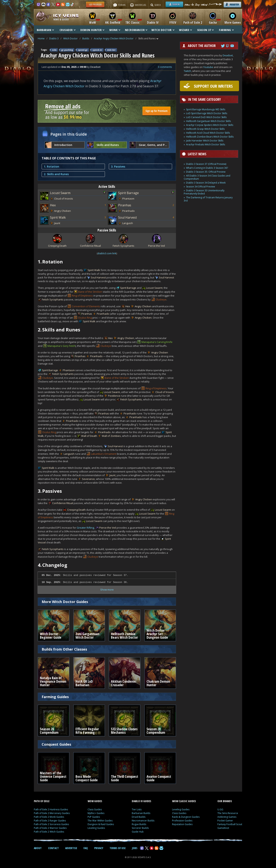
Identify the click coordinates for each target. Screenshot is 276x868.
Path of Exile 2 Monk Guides (49, 817)
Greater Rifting (85, 528)
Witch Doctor (70, 38)
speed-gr (83, 50)
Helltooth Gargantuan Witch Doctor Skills (208, 121)
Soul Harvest (127, 217)
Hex (53, 205)
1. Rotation (51, 166)
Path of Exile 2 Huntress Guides (51, 809)
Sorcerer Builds (140, 828)
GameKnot (223, 828)
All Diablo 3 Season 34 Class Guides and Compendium (207, 177)
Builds (86, 38)
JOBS (135, 848)
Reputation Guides (182, 824)
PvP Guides (94, 817)
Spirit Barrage (128, 193)
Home (41, 38)
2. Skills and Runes (56, 174)
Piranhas (125, 205)
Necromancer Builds (143, 821)
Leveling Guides (96, 828)
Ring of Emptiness (82, 296)
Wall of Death (89, 436)
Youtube (208, 67)
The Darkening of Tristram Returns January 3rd (208, 199)
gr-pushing (67, 50)
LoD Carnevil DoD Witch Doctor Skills (206, 117)
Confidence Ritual (63, 503)
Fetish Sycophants (53, 299)
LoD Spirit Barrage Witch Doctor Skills (207, 113)
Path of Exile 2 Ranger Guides (50, 821)
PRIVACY (99, 848)
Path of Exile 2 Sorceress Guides (51, 824)
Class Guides (95, 809)
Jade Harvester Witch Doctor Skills (205, 141)
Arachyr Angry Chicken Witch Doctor (114, 38)
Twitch (187, 71)
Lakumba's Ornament (104, 454)
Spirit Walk (58, 217)
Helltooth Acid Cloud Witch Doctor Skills (208, 133)
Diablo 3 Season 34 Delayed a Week (206, 183)
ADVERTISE (71, 848)
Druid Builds (139, 817)
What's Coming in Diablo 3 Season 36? (207, 168)
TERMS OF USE (118, 848)
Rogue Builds (139, 824)
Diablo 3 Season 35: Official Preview (206, 172)
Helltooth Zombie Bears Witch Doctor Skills (210, 137)
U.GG (220, 809)
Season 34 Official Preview (200, 187)
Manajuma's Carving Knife (157, 342)
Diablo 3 (54, 38)
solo (54, 50)
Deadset (228, 55)
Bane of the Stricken (90, 292)
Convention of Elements (86, 306)
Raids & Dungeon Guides (186, 817)
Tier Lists (137, 809)
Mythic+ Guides (96, 813)
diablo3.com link (107, 253)
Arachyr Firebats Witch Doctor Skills (206, 144)
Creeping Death (76, 510)
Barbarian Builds (141, 813)
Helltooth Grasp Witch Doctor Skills (205, 129)
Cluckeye (161, 299)
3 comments (165, 67)
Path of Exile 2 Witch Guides (49, 832)
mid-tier (111, 50)
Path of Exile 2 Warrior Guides (50, 828)
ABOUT (38, 848)
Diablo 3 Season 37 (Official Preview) (206, 164)
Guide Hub (138, 832)
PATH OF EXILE (42, 801)
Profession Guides (182, 821)
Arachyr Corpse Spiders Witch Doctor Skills (210, 125)
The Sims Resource (228, 813)
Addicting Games (227, 817)
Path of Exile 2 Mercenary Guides (52, 813)
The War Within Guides (100, 821)
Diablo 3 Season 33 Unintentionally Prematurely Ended (204, 192)
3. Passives (118, 166)
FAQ (86, 848)
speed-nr (97, 50)
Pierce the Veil (108, 528)
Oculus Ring (85, 318)
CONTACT (53, 848)
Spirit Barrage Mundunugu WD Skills (206, 109)
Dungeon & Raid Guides (101, 824)
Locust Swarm (60, 193)
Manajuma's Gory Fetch (61, 346)
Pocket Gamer (225, 821)
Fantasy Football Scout (230, 824)
